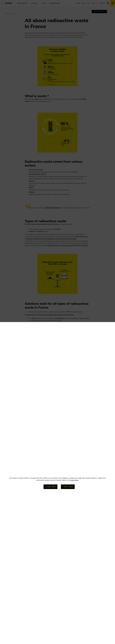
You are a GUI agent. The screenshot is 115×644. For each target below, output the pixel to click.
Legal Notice (75, 480)
